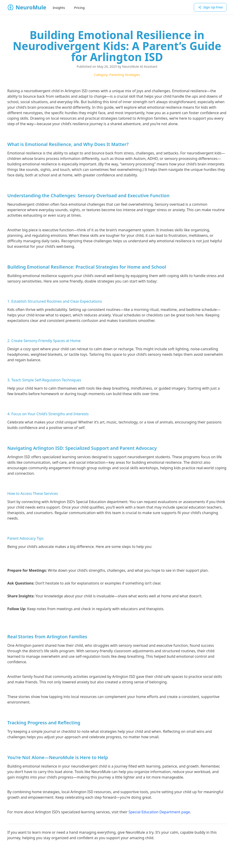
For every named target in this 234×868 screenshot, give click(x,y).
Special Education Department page (159, 812)
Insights (59, 8)
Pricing (79, 8)
